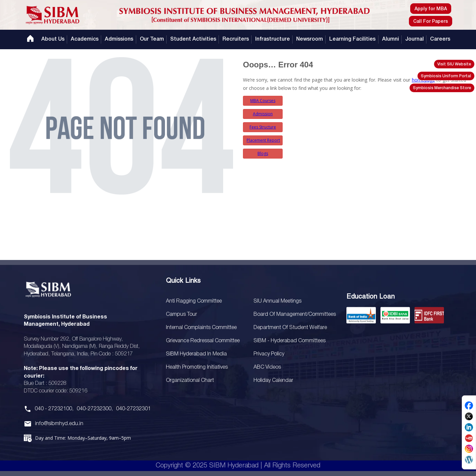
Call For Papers (431, 22)
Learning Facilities (352, 39)
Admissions (119, 39)
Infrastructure (273, 39)
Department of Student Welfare (290, 328)
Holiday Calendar (273, 381)
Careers (440, 39)
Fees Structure (263, 127)
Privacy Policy (269, 354)
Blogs (263, 153)
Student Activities (193, 39)
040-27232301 (133, 409)
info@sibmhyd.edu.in (59, 424)
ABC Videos (267, 367)
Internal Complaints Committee (201, 328)
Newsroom (310, 39)
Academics (85, 39)
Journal (415, 39)
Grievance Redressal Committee (203, 341)
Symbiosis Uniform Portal (446, 76)
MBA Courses (263, 101)
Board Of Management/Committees (295, 314)
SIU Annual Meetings (278, 301)
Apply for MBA (431, 9)
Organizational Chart (190, 381)
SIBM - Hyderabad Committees (290, 341)
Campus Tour (181, 314)
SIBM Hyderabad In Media (196, 354)
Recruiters (236, 39)
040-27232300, (95, 409)
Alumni (391, 39)
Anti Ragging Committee (194, 301)
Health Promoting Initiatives (197, 367)
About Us (53, 39)
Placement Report (263, 140)
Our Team (152, 39)
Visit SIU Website (454, 64)
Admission (263, 114)
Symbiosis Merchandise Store (442, 88)
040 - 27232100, (54, 409)
